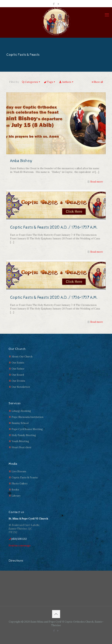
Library (16, 496)
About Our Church (22, 357)
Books (15, 490)
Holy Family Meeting (24, 435)
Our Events (18, 381)
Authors (66, 82)
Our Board (18, 375)
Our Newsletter (21, 387)
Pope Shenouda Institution (27, 417)
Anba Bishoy (21, 161)
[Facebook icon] (54, 4)
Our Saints (18, 363)
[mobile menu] (107, 15)
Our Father (18, 369)
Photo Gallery (20, 484)
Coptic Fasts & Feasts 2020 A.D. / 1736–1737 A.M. (54, 227)
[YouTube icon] (58, 4)
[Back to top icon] (56, 614)
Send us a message (20, 546)
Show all (97, 82)
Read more (97, 182)
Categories (31, 82)
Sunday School (20, 423)
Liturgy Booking (21, 411)
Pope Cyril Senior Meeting (27, 429)
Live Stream (19, 471)
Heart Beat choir (21, 447)
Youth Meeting (20, 441)
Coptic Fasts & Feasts (25, 478)
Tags (50, 82)
